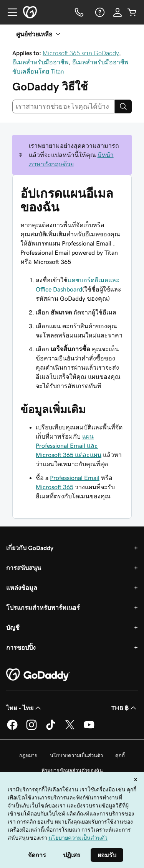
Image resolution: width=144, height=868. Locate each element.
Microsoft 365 (55, 487)
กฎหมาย (28, 756)
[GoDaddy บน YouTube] (89, 729)
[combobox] (64, 106)
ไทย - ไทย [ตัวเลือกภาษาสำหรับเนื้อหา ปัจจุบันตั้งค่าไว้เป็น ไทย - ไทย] (24, 708)
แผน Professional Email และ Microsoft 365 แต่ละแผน (69, 445)
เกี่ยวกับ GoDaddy (30, 548)
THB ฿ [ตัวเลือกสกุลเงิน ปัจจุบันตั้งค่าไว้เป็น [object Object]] (125, 708)
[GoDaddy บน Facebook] (12, 729)
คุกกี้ (120, 756)
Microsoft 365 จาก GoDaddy (81, 53)
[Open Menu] (9, 12)
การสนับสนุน (24, 568)
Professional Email (75, 478)
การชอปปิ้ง (21, 647)
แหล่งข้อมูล (22, 588)
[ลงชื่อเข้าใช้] (118, 12)
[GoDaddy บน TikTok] (51, 729)
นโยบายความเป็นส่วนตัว (76, 756)
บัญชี (13, 627)
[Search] (123, 106)
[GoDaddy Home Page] (38, 675)
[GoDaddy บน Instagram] (31, 729)
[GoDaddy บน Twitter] (70, 729)
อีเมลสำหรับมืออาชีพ (41, 62)
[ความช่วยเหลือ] (99, 12)
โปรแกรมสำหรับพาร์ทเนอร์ (43, 608)
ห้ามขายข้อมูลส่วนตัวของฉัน (72, 771)
